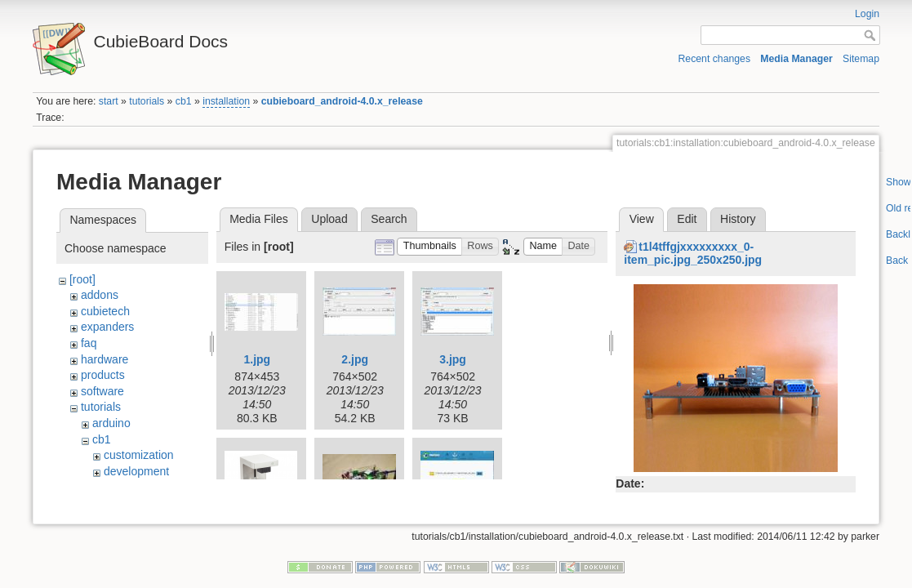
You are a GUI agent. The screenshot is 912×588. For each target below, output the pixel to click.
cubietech (105, 311)
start (109, 101)
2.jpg (355, 359)
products (103, 375)
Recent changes (715, 59)
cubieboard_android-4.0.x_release (342, 101)
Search (389, 219)
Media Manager (796, 59)
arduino (111, 423)
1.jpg (257, 359)
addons (100, 295)
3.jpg (453, 359)
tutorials (147, 101)
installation (226, 101)
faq (89, 343)
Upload (329, 219)
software (102, 391)
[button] (429, 247)
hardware (105, 359)
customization (139, 455)
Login (867, 14)
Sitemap (861, 59)
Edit (687, 219)
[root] (82, 279)
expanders (107, 327)
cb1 (184, 101)
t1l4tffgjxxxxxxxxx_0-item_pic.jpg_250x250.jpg (693, 254)
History (738, 219)
